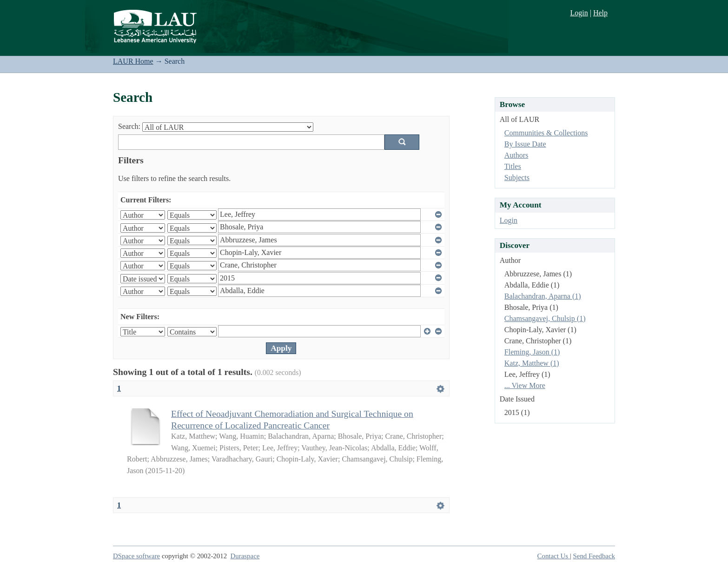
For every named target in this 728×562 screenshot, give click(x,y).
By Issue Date (525, 144)
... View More (525, 385)
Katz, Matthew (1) (532, 363)
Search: (129, 126)
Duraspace (245, 556)
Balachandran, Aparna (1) (543, 296)
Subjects (517, 177)
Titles (513, 166)
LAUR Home (133, 61)
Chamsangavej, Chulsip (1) (545, 318)
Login (579, 13)
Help (600, 13)
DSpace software (136, 556)
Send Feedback (594, 556)
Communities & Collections (546, 133)
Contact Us (554, 556)
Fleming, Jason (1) (532, 352)
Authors (516, 155)
